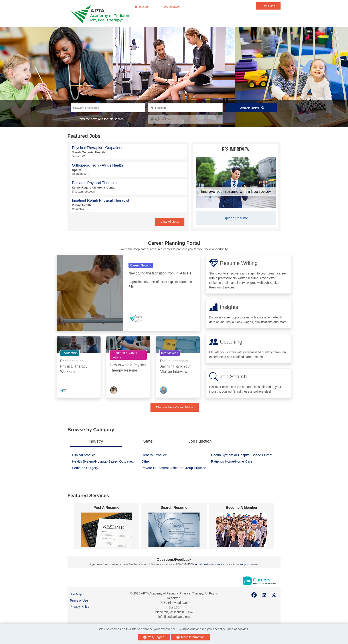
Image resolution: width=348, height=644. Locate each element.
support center (249, 564)
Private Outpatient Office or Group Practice (174, 468)
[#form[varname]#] (106, 530)
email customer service (210, 564)
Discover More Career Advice (174, 407)
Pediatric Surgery (85, 468)
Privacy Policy (79, 607)
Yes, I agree (154, 637)
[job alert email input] (185, 119)
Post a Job (268, 6)
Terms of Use (79, 600)
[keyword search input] (108, 108)
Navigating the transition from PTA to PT (160, 273)
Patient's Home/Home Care (232, 461)
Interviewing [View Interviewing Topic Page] (170, 353)
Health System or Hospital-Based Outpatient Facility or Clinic (245, 455)
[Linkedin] (264, 595)
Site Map (76, 594)
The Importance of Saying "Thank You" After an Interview (175, 366)
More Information (191, 637)
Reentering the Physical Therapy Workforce (74, 366)
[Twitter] (274, 595)
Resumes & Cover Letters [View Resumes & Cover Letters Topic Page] (124, 355)
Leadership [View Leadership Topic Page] (70, 353)
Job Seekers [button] (172, 7)
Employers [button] (142, 7)
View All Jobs (170, 222)
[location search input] (185, 108)
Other (146, 461)
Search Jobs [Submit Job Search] (251, 108)
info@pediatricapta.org (174, 617)
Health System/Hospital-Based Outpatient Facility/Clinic (106, 461)
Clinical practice (84, 455)
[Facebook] (254, 595)
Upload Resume (236, 218)
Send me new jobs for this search (101, 119)
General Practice (154, 455)
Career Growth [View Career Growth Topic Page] (141, 265)
